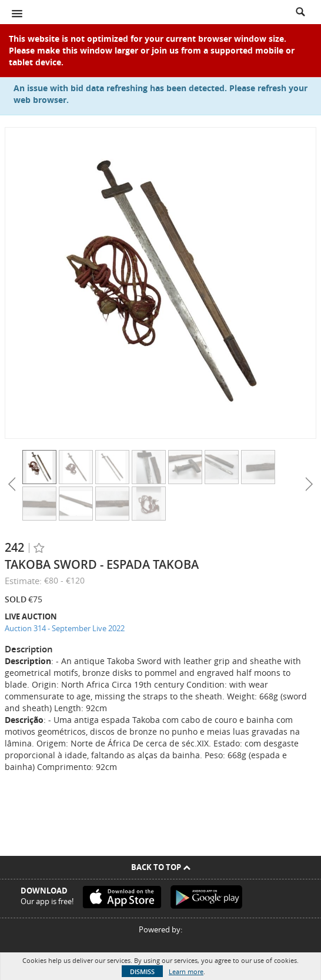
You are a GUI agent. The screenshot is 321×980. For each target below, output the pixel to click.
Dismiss (142, 971)
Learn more (186, 971)
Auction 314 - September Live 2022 (65, 628)
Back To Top (161, 867)
